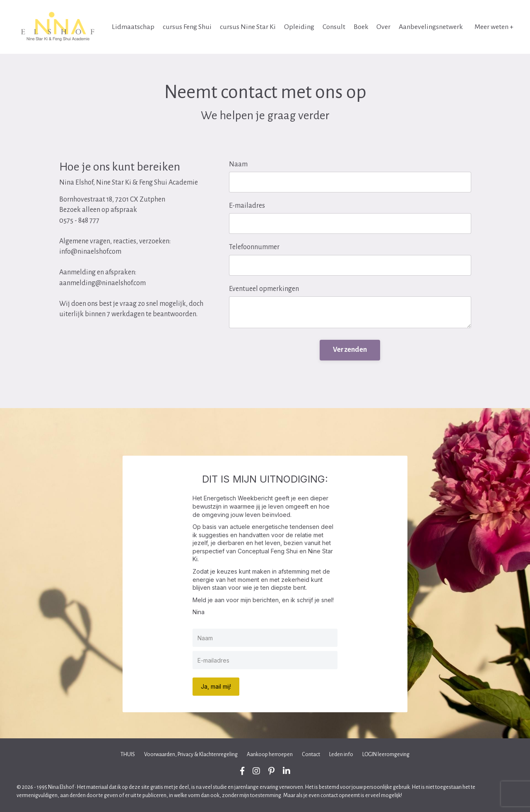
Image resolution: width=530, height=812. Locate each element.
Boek (361, 27)
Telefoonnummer (254, 247)
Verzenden (350, 350)
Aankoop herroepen (270, 754)
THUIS (128, 754)
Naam (238, 164)
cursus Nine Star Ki (247, 27)
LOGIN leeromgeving (386, 754)
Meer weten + (494, 27)
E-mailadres (247, 206)
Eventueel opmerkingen (264, 289)
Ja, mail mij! (216, 686)
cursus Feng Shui (187, 27)
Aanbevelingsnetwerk (431, 27)
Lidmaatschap (133, 27)
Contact (311, 754)
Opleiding (299, 27)
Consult (334, 27)
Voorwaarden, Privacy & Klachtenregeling (191, 754)
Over (383, 27)
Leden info (341, 754)
